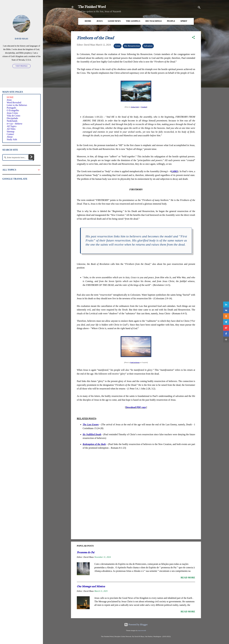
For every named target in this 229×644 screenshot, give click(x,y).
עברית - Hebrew (15, 124)
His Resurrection (132, 46)
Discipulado (12, 118)
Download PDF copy (136, 407)
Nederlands (12, 121)
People (171, 21)
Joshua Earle (135, 107)
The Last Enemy (91, 424)
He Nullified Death (92, 434)
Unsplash (144, 107)
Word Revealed (14, 102)
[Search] (199, 8)
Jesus (100, 21)
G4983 (174, 171)
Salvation (148, 46)
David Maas (21, 39)
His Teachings (154, 21)
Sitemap (11, 132)
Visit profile (21, 66)
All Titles (11, 129)
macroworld (142, 630)
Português (11, 108)
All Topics (12, 126)
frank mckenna (135, 362)
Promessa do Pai (86, 553)
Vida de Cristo (13, 116)
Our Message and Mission (91, 587)
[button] (193, 38)
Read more (188, 578)
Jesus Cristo (12, 113)
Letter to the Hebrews (17, 105)
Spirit (184, 21)
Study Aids (12, 139)
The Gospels (133, 21)
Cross (118, 46)
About (10, 137)
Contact (10, 134)
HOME (88, 21)
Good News (114, 21)
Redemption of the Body (94, 444)
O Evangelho (13, 110)
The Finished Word (92, 7)
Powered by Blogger (136, 625)
